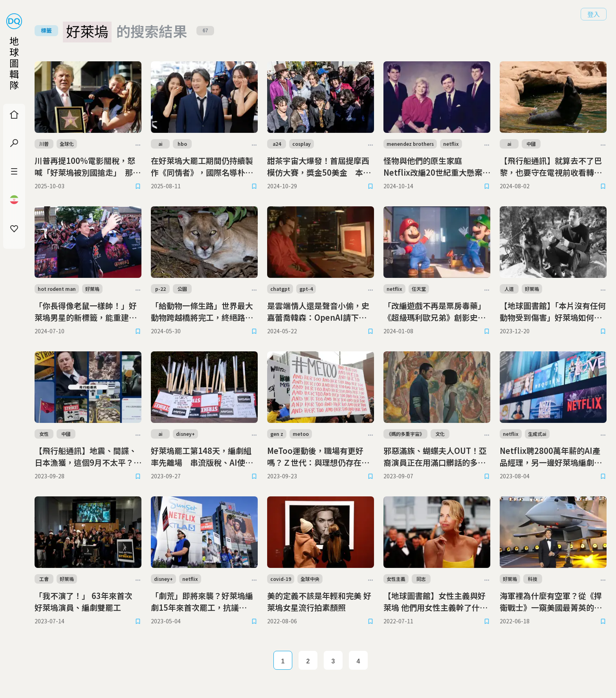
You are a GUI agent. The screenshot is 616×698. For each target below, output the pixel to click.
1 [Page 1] (283, 661)
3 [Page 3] (333, 661)
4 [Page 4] (358, 661)
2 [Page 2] (308, 661)
